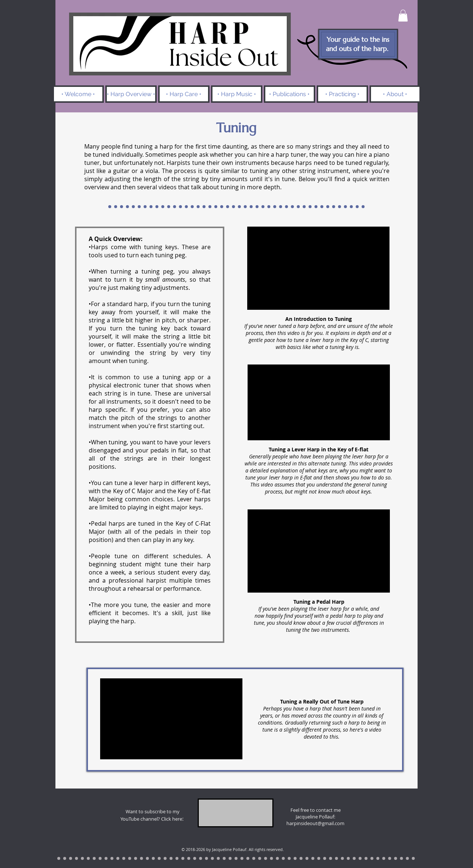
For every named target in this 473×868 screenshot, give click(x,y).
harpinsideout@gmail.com (315, 823)
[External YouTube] (318, 268)
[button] (403, 16)
